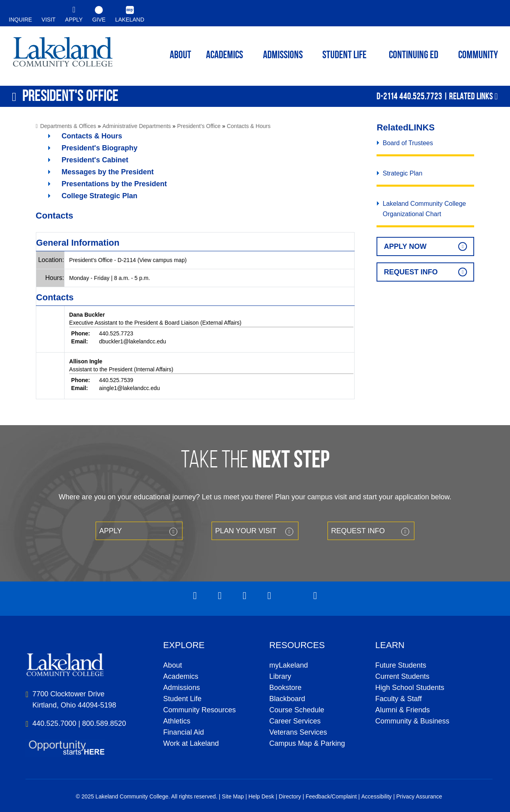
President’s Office (199, 126)
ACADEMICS (225, 56)
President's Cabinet (95, 160)
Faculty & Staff (399, 699)
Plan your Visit (246, 531)
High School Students (410, 688)
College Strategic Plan (100, 196)
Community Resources (200, 710)
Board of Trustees (408, 143)
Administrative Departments (137, 126)
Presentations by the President (114, 184)
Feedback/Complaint (331, 796)
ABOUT (180, 56)
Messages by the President (108, 172)
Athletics (177, 721)
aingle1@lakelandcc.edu (130, 388)
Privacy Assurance (419, 796)
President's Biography (100, 148)
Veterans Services (298, 732)
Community (478, 56)
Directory (290, 796)
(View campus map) (162, 260)
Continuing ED (414, 56)
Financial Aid (184, 732)
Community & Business (412, 721)
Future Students (401, 665)
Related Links (471, 96)
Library (280, 676)
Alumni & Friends (403, 710)
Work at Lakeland (191, 743)
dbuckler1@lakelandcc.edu (133, 341)
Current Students (402, 676)
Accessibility (377, 796)
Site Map (233, 796)
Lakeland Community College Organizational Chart (424, 209)
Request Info (411, 272)
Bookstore (285, 688)
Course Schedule (297, 710)
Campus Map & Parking (307, 743)
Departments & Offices (68, 126)
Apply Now (405, 246)
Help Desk (262, 796)
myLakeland (63, 54)
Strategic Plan (402, 173)
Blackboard (287, 699)
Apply (111, 531)
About (173, 665)
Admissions (283, 56)
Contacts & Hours (249, 126)
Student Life (344, 56)
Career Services (295, 721)
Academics (181, 676)
